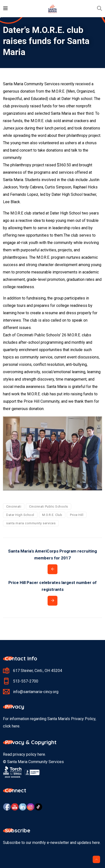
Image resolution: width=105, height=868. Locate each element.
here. (16, 726)
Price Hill (77, 515)
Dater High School (20, 515)
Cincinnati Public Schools (49, 506)
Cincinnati (14, 506)
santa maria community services (31, 523)
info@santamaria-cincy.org (36, 692)
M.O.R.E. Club (52, 515)
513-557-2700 (26, 681)
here (41, 754)
